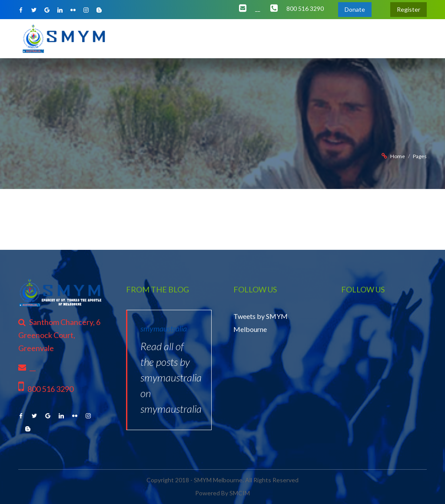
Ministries (222, 38)
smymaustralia (164, 328)
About (161, 38)
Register (408, 9)
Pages (420, 156)
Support (387, 38)
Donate (355, 9)
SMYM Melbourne (218, 480)
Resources (322, 38)
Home (134, 38)
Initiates (258, 38)
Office (189, 38)
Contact (420, 38)
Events (288, 38)
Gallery (356, 38)
